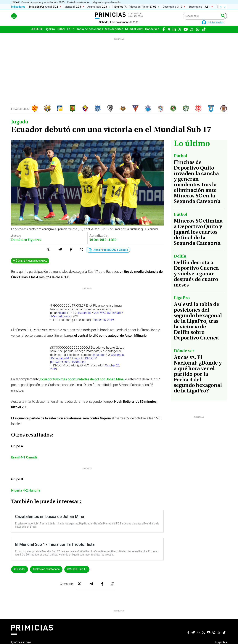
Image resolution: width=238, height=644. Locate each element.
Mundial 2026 (134, 34)
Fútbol (61, 34)
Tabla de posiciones (90, 34)
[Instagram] (192, 34)
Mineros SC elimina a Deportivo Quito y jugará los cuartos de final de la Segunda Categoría (198, 238)
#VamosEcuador (61, 322)
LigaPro (50, 34)
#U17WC (100, 318)
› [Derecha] (225, 7)
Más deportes (114, 34)
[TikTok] (204, 34)
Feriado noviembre (78, 2)
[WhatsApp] (198, 34)
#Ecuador (62, 318)
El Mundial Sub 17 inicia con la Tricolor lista (55, 550)
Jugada (20, 127)
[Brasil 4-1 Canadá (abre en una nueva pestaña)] (24, 463)
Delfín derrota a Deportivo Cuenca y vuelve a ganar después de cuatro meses (196, 279)
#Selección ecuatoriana (46, 574)
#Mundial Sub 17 (77, 574)
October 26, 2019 (103, 325)
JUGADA (37, 34)
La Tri (71, 34)
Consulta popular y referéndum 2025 (43, 2)
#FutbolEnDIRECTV (84, 364)
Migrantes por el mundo (106, 2)
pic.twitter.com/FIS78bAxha (68, 367)
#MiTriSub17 (115, 318)
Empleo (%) (121, 7)
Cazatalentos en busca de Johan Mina (50, 522)
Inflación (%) (37, 7)
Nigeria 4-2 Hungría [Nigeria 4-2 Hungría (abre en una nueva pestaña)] (26, 496)
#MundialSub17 (61, 364)
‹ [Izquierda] (221, 7)
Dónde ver (152, 34)
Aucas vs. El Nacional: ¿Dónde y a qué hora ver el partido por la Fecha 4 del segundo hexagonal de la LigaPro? (198, 380)
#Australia (84, 318)
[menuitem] (37, 34)
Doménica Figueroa (26, 245)
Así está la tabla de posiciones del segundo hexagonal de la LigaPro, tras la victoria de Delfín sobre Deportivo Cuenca (198, 327)
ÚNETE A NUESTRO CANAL (30, 266)
